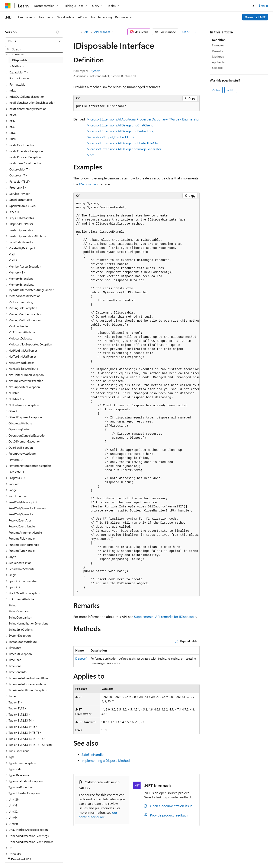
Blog (58, 855)
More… (92, 155)
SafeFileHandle (92, 754)
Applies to (219, 62)
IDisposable (87, 184)
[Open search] (253, 6)
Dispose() (81, 658)
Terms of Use (156, 855)
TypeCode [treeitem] (15, 769)
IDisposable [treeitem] (20, 60)
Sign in (263, 5)
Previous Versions (39, 855)
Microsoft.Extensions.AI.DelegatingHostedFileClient (124, 143)
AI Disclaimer (14, 855)
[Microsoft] (8, 6)
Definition (219, 40)
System (96, 71)
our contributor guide (98, 815)
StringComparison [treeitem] (20, 617)
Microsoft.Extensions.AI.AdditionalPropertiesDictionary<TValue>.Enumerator (143, 119)
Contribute (76, 855)
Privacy (93, 855)
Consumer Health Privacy (123, 855)
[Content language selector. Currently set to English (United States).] (25, 845)
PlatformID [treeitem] (16, 460)
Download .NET (255, 17)
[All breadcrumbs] (77, 32)
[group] (136, 398)
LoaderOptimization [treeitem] (21, 230)
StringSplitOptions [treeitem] (21, 630)
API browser (102, 32)
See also (217, 68)
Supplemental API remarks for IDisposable (165, 617)
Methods (218, 57)
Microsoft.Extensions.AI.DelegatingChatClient (120, 125)
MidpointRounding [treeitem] (21, 302)
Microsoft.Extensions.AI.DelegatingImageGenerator (124, 149)
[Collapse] (58, 32)
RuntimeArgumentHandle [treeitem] (25, 532)
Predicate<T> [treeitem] (17, 472)
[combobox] (34, 41)
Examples (218, 45)
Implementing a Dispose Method (106, 760)
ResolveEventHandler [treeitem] (22, 526)
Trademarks (177, 855)
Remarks (218, 51)
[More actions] (196, 32)
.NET (87, 32)
